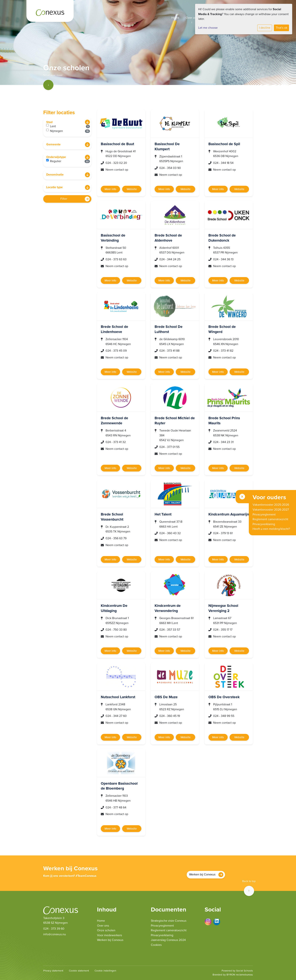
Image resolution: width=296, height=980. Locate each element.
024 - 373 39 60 (54, 929)
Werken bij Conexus (202, 874)
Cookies (156, 945)
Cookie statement (79, 971)
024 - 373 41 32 (116, 442)
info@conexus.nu (55, 934)
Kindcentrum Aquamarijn (229, 514)
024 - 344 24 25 (170, 259)
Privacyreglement (162, 926)
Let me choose (208, 28)
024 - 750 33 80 (116, 630)
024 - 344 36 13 (223, 259)
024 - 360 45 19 (170, 716)
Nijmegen (70, 131)
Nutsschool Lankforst (118, 697)
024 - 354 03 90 (170, 168)
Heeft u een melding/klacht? (271, 529)
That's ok (281, 28)
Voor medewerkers (109, 935)
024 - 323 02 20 (116, 163)
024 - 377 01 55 (169, 447)
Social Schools (244, 971)
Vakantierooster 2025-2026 (271, 505)
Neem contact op (117, 170)
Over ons (192, 18)
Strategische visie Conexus (169, 921)
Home (175, 18)
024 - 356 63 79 (116, 538)
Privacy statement (53, 971)
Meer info (110, 189)
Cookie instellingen (105, 971)
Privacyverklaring (162, 935)
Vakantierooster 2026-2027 (271, 510)
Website (132, 189)
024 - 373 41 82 (223, 351)
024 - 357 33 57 (170, 630)
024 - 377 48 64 (116, 807)
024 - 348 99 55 (224, 716)
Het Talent (163, 514)
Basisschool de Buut (117, 144)
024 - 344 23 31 (223, 442)
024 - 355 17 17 (223, 630)
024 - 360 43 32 (170, 533)
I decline (265, 28)
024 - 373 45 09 (116, 351)
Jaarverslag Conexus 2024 (168, 940)
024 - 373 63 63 (116, 259)
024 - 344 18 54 (223, 163)
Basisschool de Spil (224, 144)
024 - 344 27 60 (116, 716)
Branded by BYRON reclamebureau (233, 975)
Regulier (70, 161)
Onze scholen (106, 930)
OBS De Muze (166, 697)
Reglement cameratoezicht (169, 930)
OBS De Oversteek (224, 697)
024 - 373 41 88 (169, 351)
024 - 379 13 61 (223, 533)
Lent (70, 126)
